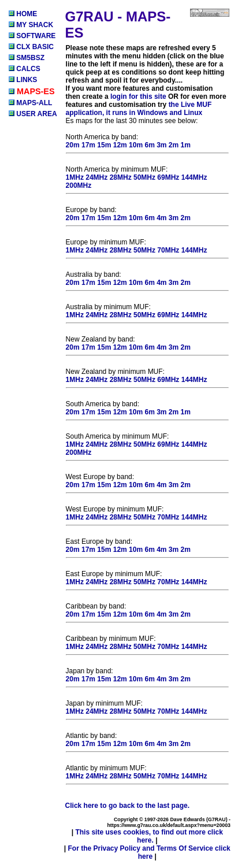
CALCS (25, 69)
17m (88, 145)
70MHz (168, 250)
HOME (23, 14)
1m (186, 145)
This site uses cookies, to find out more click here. (149, 836)
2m (174, 145)
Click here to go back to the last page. (127, 806)
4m (161, 218)
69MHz (168, 177)
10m (136, 145)
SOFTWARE (32, 36)
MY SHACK (31, 25)
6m (149, 145)
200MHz (79, 186)
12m (120, 145)
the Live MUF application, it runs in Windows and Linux (139, 109)
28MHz (121, 177)
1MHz (75, 177)
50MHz (144, 177)
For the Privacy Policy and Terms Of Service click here (149, 852)
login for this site (138, 97)
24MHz (96, 177)
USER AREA (33, 114)
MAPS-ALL (30, 103)
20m (73, 145)
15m (104, 145)
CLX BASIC (31, 47)
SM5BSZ (27, 58)
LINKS (23, 80)
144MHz (194, 177)
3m (161, 145)
